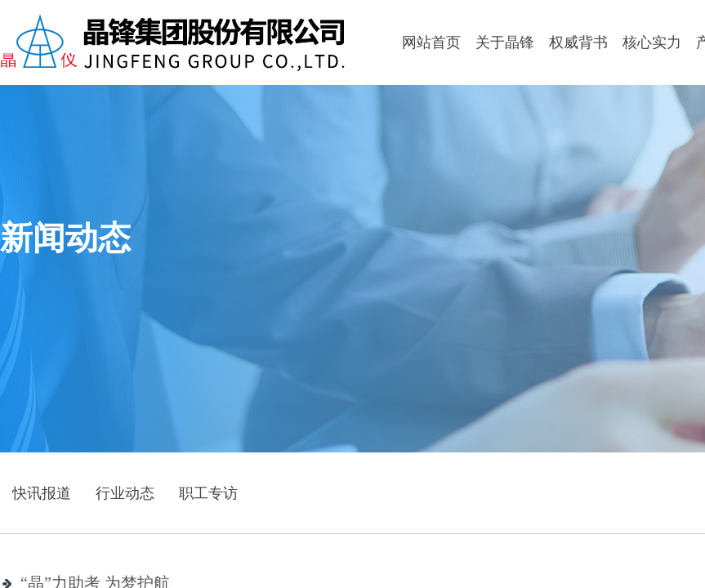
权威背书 (578, 42)
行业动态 (125, 493)
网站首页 (431, 42)
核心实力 (652, 42)
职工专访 (208, 493)
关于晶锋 (505, 42)
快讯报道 (42, 493)
